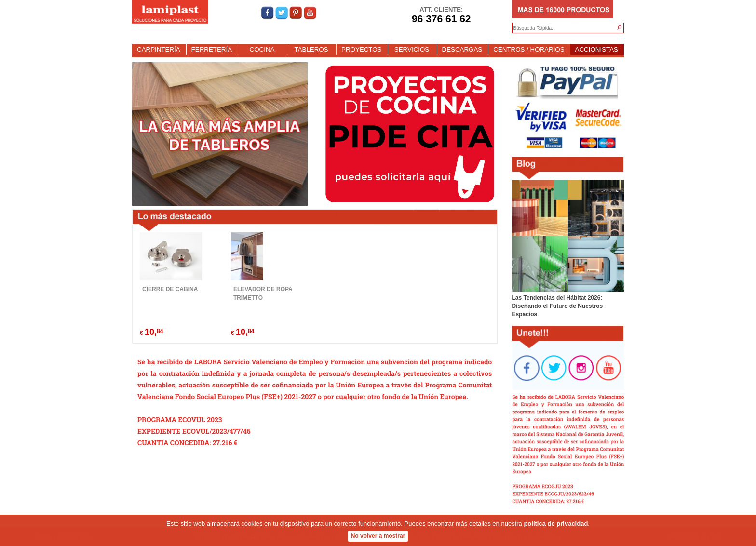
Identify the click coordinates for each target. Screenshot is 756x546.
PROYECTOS (361, 49)
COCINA (262, 49)
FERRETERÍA (212, 49)
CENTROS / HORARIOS (529, 49)
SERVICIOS (412, 49)
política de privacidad (556, 525)
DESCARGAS (462, 49)
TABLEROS (311, 49)
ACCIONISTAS (597, 49)
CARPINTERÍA (159, 49)
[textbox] (558, 28)
